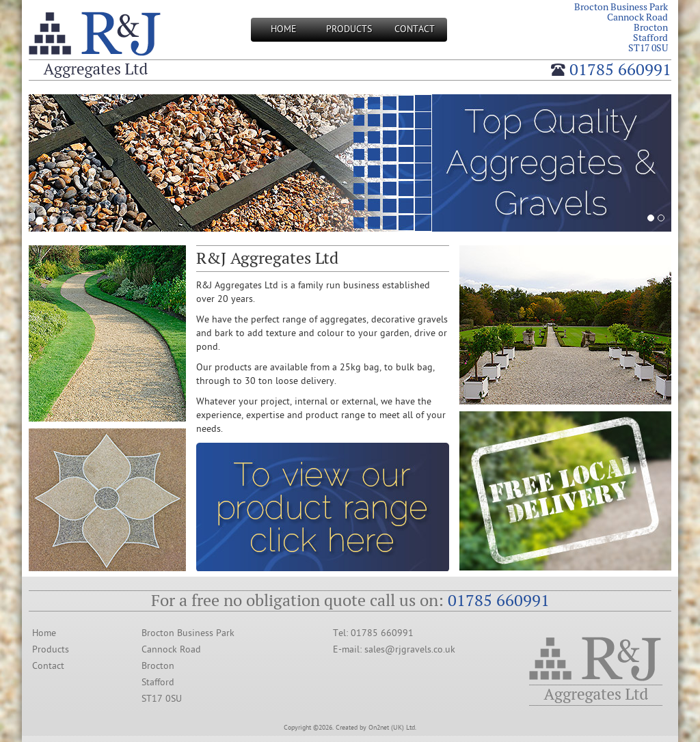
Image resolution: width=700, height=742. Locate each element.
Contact (415, 29)
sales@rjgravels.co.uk (410, 649)
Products (349, 29)
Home (284, 29)
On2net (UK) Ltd (392, 728)
